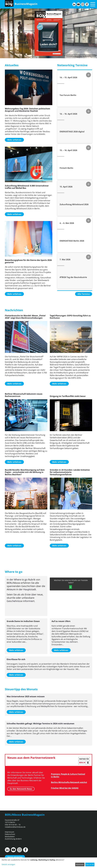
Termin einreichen (15, 857)
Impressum (9, 832)
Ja (70, 587)
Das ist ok (90, 864)
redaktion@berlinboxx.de (15, 827)
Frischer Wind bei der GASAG (65, 788)
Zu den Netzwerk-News (21, 789)
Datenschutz (10, 834)
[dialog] (48, 863)
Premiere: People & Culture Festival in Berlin (68, 775)
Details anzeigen (8, 864)
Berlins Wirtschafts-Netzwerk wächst (69, 782)
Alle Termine (84, 294)
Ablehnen (80, 864)
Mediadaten (10, 837)
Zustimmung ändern (13, 839)
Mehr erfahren (14, 140)
